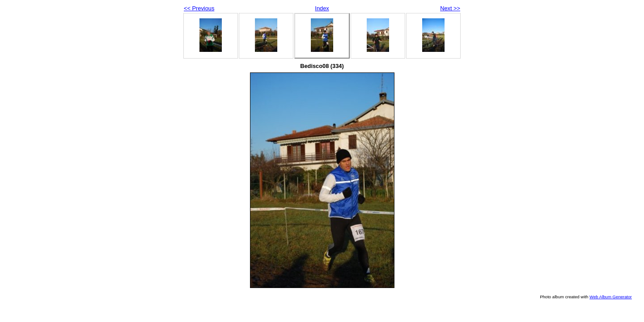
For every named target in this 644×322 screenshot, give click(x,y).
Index (322, 8)
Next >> (450, 8)
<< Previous (199, 8)
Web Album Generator (611, 297)
